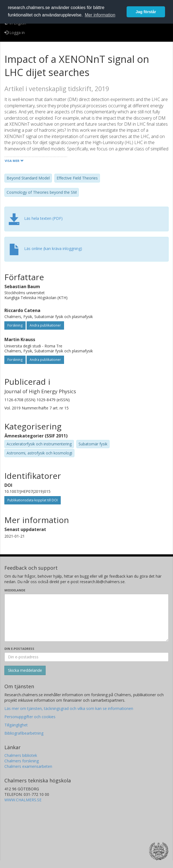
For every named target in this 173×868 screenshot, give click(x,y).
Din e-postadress (19, 649)
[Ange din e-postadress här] (87, 657)
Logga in (15, 33)
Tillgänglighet (16, 725)
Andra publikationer (45, 325)
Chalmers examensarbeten (28, 766)
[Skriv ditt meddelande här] (87, 618)
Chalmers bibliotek (21, 755)
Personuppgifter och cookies (30, 717)
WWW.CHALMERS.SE (23, 800)
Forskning (15, 325)
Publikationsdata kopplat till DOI (33, 500)
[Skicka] (25, 670)
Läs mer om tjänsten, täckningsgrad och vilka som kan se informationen (69, 708)
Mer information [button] (100, 15)
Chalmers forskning (22, 761)
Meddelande (15, 590)
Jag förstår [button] (146, 12)
